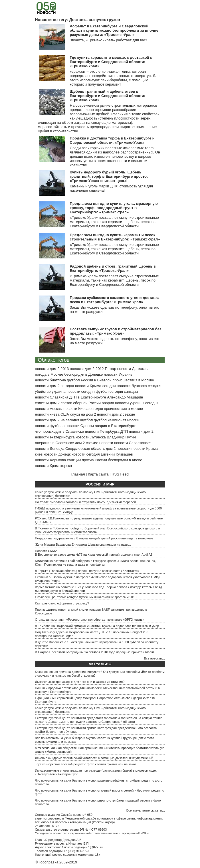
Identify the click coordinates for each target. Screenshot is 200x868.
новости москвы (49, 409)
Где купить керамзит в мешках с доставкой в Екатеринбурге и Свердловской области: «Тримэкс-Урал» (111, 62)
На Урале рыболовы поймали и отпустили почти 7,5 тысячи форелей (86, 502)
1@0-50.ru (96, 847)
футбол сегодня (109, 391)
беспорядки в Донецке (83, 374)
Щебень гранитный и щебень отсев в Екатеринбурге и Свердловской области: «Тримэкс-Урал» (108, 96)
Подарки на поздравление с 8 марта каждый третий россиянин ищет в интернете (94, 538)
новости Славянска (52, 397)
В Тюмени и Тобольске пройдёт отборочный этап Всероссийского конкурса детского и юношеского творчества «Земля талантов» (98, 530)
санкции (131, 391)
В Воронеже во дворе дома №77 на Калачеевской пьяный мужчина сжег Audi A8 (94, 555)
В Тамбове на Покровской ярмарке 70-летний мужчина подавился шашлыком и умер (97, 626)
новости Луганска (91, 437)
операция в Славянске (55, 443)
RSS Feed (120, 474)
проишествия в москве (123, 409)
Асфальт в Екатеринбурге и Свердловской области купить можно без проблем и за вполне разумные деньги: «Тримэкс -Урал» (114, 30)
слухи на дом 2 (83, 414)
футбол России (80, 380)
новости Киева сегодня (83, 409)
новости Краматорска (54, 466)
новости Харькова (51, 460)
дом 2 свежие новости (94, 443)
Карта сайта (98, 474)
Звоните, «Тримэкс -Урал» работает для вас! (108, 40)
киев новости (46, 454)
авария (108, 403)
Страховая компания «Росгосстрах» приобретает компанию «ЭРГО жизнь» (90, 620)
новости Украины (119, 374)
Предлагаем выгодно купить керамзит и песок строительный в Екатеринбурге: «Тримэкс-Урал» (115, 237)
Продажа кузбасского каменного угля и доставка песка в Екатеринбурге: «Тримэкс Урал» (115, 300)
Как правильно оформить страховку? (62, 603)
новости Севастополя (133, 443)
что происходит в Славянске (60, 431)
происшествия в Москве (133, 380)
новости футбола (50, 426)
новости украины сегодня (137, 403)
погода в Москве (49, 374)
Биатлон (104, 380)
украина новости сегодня (73, 391)
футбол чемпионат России (117, 420)
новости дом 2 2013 (52, 369)
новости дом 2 (141, 431)
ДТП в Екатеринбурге (88, 397)
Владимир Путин (121, 437)
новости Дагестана (133, 369)
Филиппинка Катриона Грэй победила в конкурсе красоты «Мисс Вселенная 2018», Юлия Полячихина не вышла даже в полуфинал (96, 563)
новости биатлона (50, 380)
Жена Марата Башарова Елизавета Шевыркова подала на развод (83, 545)
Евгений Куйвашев (117, 454)
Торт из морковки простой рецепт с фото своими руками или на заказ (86, 764)
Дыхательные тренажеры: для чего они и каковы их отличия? (80, 682)
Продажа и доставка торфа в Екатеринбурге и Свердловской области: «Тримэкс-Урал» (112, 140)
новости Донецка (50, 449)
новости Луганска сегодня (139, 386)
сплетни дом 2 (48, 403)
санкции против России (87, 460)
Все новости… (155, 658)
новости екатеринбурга (55, 437)
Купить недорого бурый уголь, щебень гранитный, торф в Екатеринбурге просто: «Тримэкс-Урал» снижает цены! (109, 176)
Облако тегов (54, 360)
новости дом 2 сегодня (55, 386)
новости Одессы (80, 426)
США (65, 414)
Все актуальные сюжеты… (146, 810)
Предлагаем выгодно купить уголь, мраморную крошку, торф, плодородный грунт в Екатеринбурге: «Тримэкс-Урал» (114, 208)
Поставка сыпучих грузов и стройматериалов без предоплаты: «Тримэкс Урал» (116, 331)
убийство (43, 391)
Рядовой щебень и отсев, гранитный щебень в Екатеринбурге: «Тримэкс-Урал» (113, 268)
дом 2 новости (118, 449)
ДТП (124, 431)
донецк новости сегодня (79, 454)
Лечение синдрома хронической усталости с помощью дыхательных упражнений (94, 758)
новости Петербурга (102, 431)
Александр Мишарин (125, 397)
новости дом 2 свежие (116, 414)
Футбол (86, 420)
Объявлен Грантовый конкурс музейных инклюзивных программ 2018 (86, 597)
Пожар (110, 369)
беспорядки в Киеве (125, 460)
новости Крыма (145, 449)
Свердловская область (85, 449)
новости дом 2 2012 (87, 369)
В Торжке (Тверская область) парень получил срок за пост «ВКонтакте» (87, 571)
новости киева (47, 414)
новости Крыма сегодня (95, 386)
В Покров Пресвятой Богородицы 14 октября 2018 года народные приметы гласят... (96, 652)
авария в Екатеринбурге (116, 426)
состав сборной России (81, 403)
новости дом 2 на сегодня (57, 420)
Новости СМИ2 (46, 551)
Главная (78, 474)
